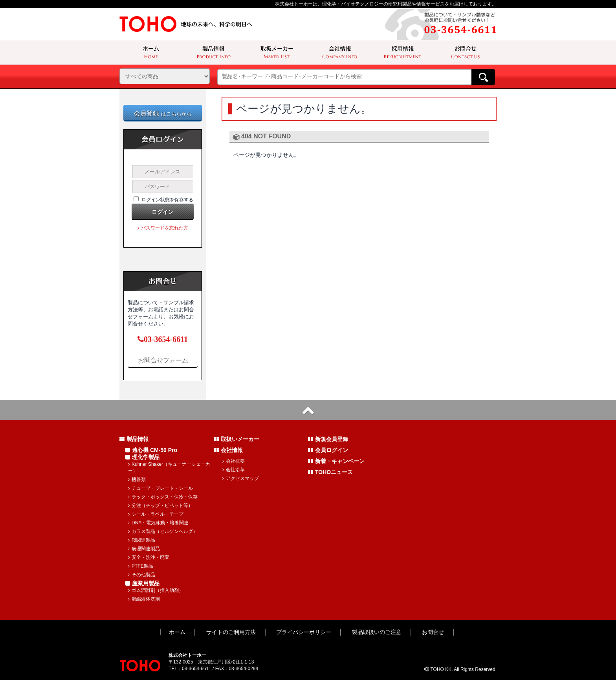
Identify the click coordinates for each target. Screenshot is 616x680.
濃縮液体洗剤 (144, 599)
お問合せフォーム (163, 360)
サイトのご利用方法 (231, 632)
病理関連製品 (144, 549)
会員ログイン (328, 450)
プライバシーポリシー (304, 632)
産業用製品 (142, 583)
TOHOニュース (330, 472)
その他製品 (142, 575)
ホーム (177, 632)
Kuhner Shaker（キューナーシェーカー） (169, 468)
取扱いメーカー (236, 439)
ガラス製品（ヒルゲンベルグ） (163, 531)
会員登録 (163, 113)
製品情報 (134, 439)
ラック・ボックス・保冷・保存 (163, 497)
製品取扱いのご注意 (377, 632)
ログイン (163, 212)
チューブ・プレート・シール (160, 488)
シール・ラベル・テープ (156, 514)
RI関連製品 (142, 540)
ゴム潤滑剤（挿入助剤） (156, 590)
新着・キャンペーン (336, 461)
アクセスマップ (241, 478)
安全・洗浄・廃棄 (149, 557)
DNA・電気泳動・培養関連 (158, 523)
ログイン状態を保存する (167, 200)
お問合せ (433, 632)
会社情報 (228, 450)
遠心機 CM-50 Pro (151, 450)
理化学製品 (142, 457)
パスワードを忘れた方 (163, 228)
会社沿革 (234, 470)
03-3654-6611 (163, 339)
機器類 (137, 480)
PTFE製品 (141, 566)
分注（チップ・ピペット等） (160, 505)
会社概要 (234, 461)
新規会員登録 (328, 439)
